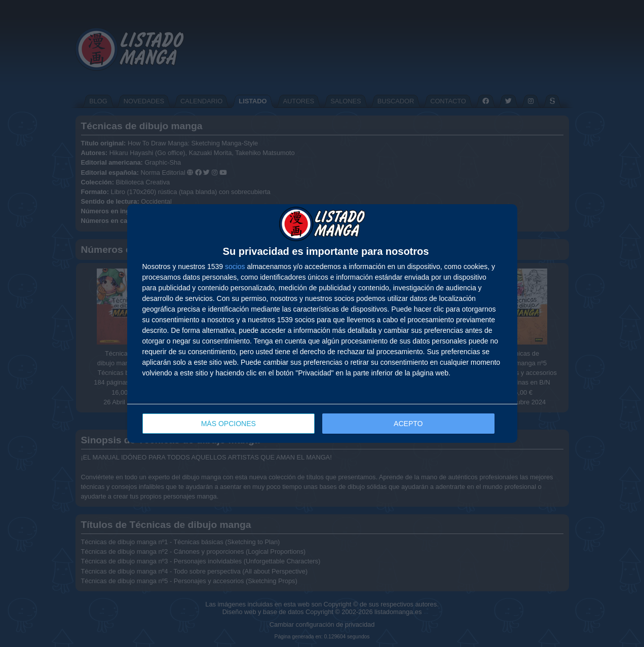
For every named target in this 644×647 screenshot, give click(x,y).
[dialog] (322, 323)
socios (235, 267)
